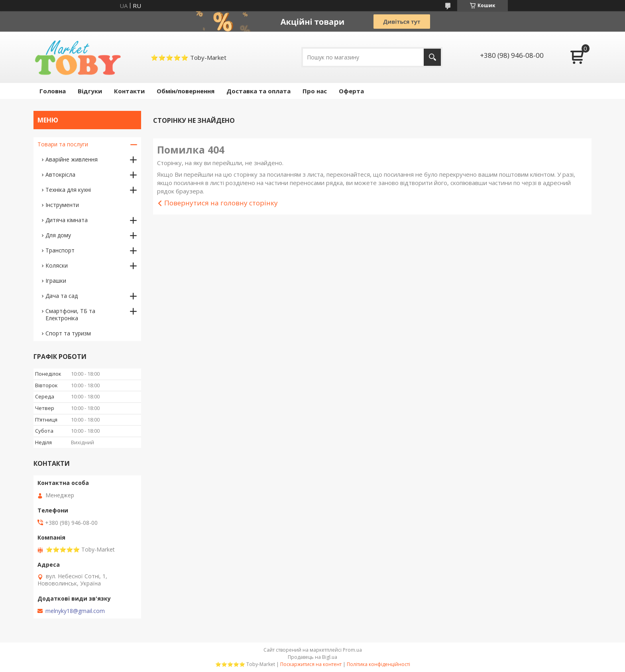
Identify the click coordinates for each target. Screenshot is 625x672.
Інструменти (62, 205)
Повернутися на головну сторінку (221, 203)
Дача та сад (62, 296)
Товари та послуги (63, 144)
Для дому (58, 235)
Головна (53, 91)
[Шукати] (432, 57)
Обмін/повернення (186, 91)
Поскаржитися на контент (311, 664)
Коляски (57, 265)
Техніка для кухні (68, 190)
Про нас (315, 91)
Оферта (351, 91)
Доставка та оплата (258, 91)
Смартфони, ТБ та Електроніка (70, 314)
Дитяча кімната (67, 220)
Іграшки (56, 281)
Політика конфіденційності (378, 664)
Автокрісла (60, 174)
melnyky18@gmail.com (75, 611)
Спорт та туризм (68, 333)
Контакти (129, 91)
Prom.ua (352, 650)
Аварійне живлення (72, 159)
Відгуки (90, 91)
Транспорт (60, 250)
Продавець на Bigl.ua (312, 657)
